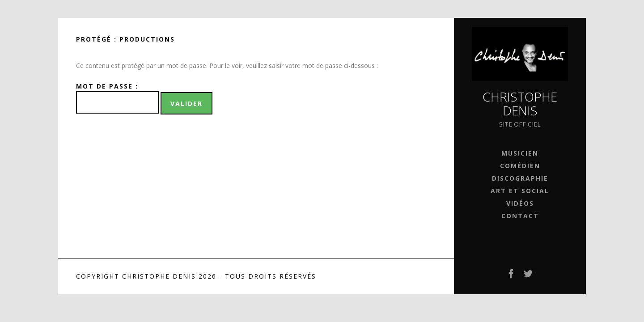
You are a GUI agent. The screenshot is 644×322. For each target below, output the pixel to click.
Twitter (529, 276)
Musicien (520, 153)
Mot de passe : (117, 98)
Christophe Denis (520, 104)
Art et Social (520, 191)
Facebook (512, 276)
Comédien (520, 166)
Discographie (520, 178)
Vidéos (520, 203)
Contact (520, 216)
